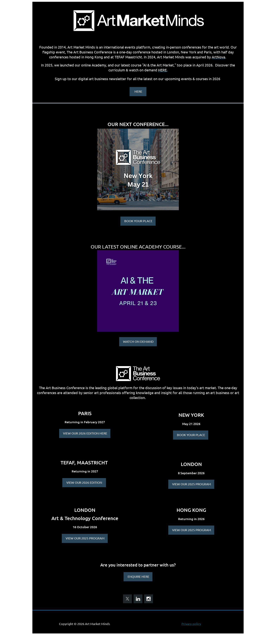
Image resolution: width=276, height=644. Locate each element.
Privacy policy (191, 624)
